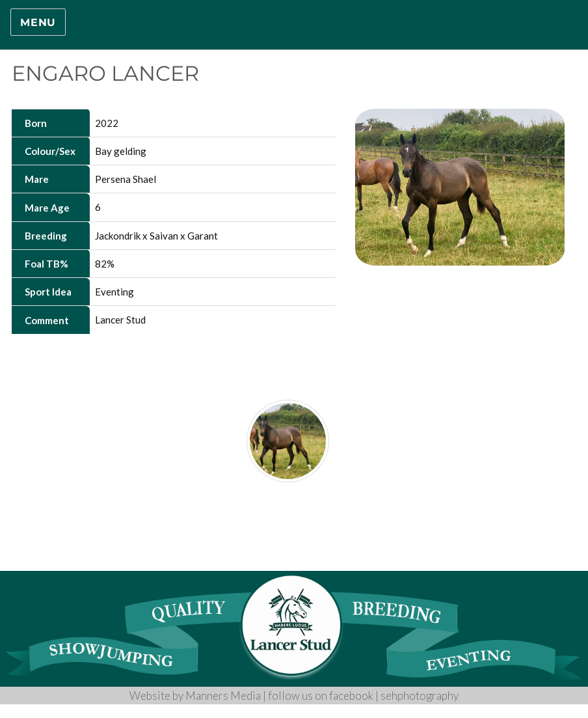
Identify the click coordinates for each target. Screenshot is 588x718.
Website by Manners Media (195, 696)
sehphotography (420, 696)
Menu (38, 22)
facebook (351, 696)
